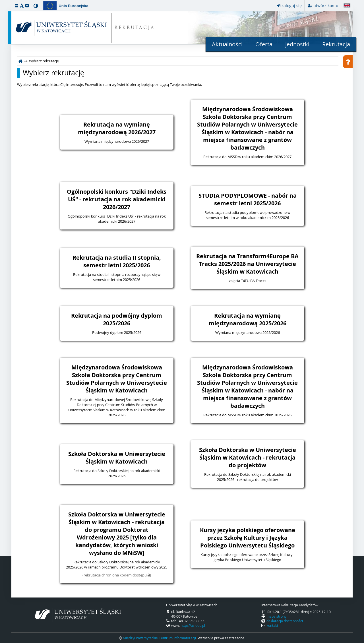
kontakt (272, 625)
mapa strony (276, 616)
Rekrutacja (336, 44)
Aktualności (227, 44)
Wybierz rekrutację (53, 73)
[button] (16, 6)
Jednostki (297, 44)
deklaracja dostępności (285, 621)
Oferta (264, 44)
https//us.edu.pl (193, 625)
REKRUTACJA (135, 28)
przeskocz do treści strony (1, 1)
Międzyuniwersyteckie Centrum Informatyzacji (159, 638)
